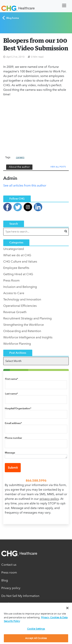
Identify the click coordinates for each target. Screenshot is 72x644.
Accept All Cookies (36, 638)
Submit (13, 468)
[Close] (67, 608)
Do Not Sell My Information (20, 596)
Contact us (9, 565)
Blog (5, 580)
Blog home (10, 18)
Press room (9, 572)
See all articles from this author (25, 185)
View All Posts (58, 167)
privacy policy (49, 499)
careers (20, 157)
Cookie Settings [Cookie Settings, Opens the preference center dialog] (36, 629)
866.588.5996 (36, 481)
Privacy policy (11, 588)
